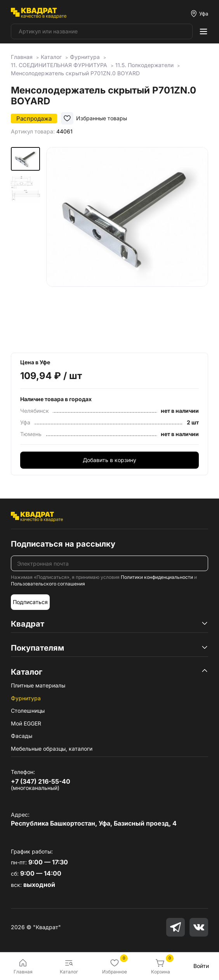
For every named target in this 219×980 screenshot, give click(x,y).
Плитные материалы (38, 685)
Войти (201, 966)
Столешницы (28, 711)
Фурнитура (26, 698)
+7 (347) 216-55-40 (41, 781)
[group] (127, 244)
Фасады (22, 736)
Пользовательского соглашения (48, 584)
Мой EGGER (26, 723)
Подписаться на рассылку (63, 544)
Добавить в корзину (109, 460)
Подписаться (30, 602)
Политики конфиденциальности (157, 577)
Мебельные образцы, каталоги (52, 749)
